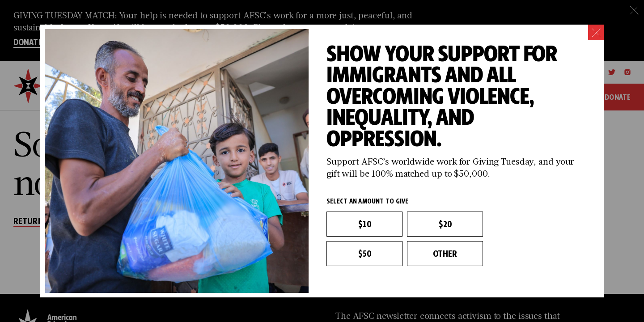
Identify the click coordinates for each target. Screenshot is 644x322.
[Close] (596, 32)
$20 (445, 224)
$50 (364, 254)
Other (445, 254)
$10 (364, 224)
